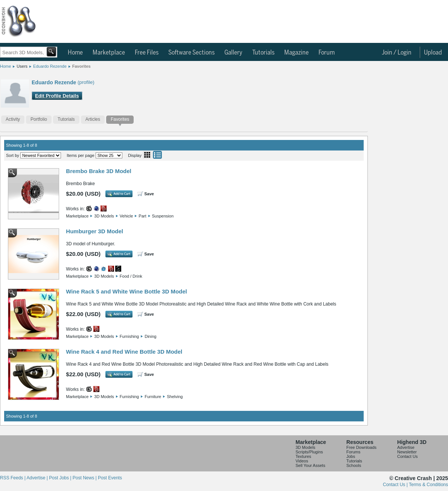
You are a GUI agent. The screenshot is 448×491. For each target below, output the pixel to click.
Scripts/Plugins (309, 452)
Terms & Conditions (428, 485)
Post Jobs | (61, 478)
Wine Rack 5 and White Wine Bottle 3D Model (126, 291)
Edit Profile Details (57, 96)
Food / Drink (131, 276)
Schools (354, 465)
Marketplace (109, 53)
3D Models (104, 216)
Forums (353, 452)
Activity (13, 119)
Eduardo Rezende (50, 66)
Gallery (233, 53)
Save (149, 194)
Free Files (147, 53)
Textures (303, 456)
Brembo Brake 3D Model (98, 171)
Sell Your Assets (310, 465)
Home (75, 53)
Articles (93, 119)
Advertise (406, 447)
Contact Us (407, 456)
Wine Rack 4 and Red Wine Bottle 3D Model (124, 352)
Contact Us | (396, 485)
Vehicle (126, 216)
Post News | (85, 478)
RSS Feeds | (13, 478)
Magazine (296, 53)
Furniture (153, 397)
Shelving (175, 397)
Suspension (163, 216)
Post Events (110, 478)
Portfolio (39, 119)
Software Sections (191, 53)
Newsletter (407, 452)
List (157, 155)
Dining (150, 336)
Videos (302, 461)
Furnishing (129, 336)
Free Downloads (361, 447)
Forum (327, 53)
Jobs (351, 456)
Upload (433, 53)
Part (142, 216)
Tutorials (263, 53)
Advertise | (38, 478)
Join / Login (397, 53)
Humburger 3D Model (94, 231)
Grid (147, 155)
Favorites (82, 66)
